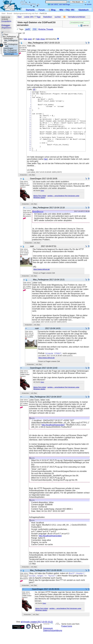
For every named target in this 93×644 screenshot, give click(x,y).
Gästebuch (83, 10)
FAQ (68, 10)
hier (46, 171)
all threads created (37, 634)
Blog (52, 10)
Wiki (61, 10)
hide (25, 39)
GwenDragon (38, 224)
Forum (42, 10)
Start (3, 13)
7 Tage (38, 17)
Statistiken (48, 17)
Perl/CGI (43, 13)
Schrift (88, 4)
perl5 (28, 29)
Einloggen (6, 25)
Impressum (48, 641)
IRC (73, 10)
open (30, 39)
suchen (58, 17)
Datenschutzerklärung (53, 643)
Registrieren (6, 28)
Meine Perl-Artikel (40, 208)
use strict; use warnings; (59, 4)
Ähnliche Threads (46, 29)
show (43, 39)
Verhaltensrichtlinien (77, 17)
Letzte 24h (29, 17)
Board (10, 13)
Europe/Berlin (6, 21)
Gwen (42, 203)
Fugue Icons (67, 638)
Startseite (30, 10)
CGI (35, 29)
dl (34, 89)
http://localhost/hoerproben (53, 437)
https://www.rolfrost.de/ (42, 281)
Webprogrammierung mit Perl (26, 13)
